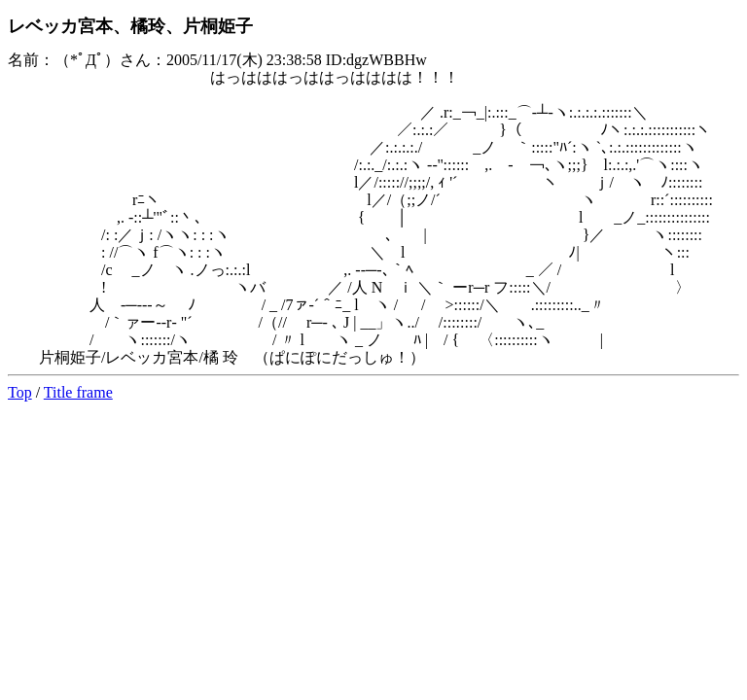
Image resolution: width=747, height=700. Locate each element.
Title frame (78, 392)
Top (20, 392)
